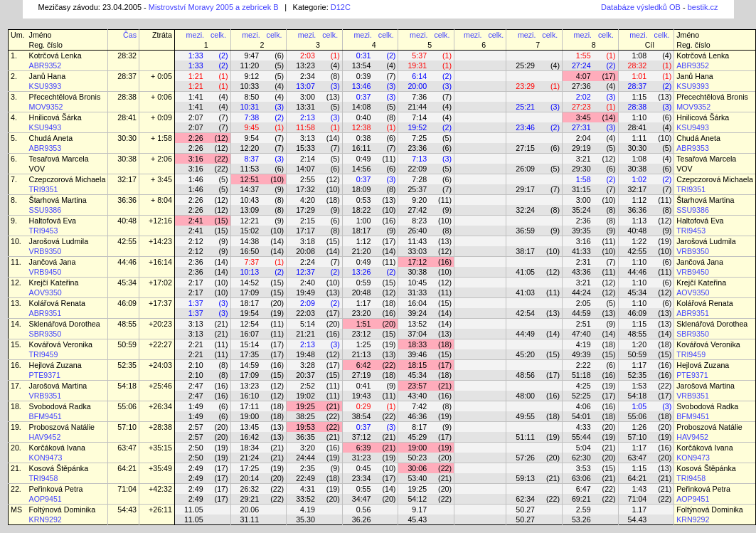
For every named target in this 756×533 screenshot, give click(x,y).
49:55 (525, 416)
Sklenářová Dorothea (65, 324)
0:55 (364, 489)
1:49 (196, 406)
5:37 (419, 56)
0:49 (364, 159)
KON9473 (46, 458)
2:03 (308, 56)
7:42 (419, 406)
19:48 (305, 354)
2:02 (584, 97)
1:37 (196, 303)
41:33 (581, 251)
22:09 (417, 169)
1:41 (196, 97)
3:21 (584, 159)
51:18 (581, 375)
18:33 (417, 344)
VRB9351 (46, 396)
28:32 (127, 56)
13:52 (417, 324)
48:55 (127, 324)
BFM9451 (46, 416)
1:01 (639, 76)
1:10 (639, 117)
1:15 (639, 97)
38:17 (525, 251)
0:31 (364, 56)
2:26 (196, 138)
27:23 (581, 107)
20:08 (305, 251)
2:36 (584, 221)
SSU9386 (46, 210)
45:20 (525, 354)
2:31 (584, 262)
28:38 (127, 97)
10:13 (250, 272)
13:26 (362, 272)
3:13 (308, 138)
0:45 (364, 468)
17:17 (305, 231)
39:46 (417, 354)
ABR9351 (46, 313)
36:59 (525, 231)
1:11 (639, 138)
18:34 (250, 448)
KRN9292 (46, 519)
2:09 (308, 303)
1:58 (584, 179)
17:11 (250, 406)
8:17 (419, 427)
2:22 (584, 365)
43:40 (417, 396)
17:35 (250, 354)
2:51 (584, 324)
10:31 (250, 107)
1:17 (364, 303)
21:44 (417, 107)
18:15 (417, 365)
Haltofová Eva (53, 221)
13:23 (305, 65)
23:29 (525, 86)
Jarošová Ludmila (59, 241)
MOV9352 (46, 107)
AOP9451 (46, 499)
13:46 (362, 86)
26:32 (250, 489)
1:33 (196, 56)
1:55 (584, 56)
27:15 (525, 148)
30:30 (127, 138)
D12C (341, 7)
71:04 (127, 489)
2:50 (196, 448)
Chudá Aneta (51, 138)
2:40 (308, 283)
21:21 (305, 334)
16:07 (250, 334)
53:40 (417, 478)
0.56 (364, 510)
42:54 (525, 313)
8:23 (419, 221)
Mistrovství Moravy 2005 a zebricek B (214, 7)
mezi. (195, 35)
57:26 (525, 458)
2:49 (196, 468)
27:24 (581, 65)
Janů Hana (48, 76)
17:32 (305, 189)
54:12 (417, 499)
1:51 (364, 324)
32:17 (127, 179)
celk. (218, 35)
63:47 (127, 448)
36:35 (305, 437)
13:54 (362, 65)
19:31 (417, 65)
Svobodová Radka (60, 406)
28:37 (127, 76)
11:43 (417, 241)
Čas (130, 35)
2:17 (196, 283)
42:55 (127, 241)
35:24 (581, 210)
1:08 (639, 56)
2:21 (196, 344)
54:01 (581, 416)
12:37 (305, 272)
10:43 (250, 200)
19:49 (305, 292)
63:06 (581, 478)
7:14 (419, 117)
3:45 (584, 117)
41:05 (525, 272)
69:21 (581, 499)
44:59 (581, 313)
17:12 (417, 262)
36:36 (127, 200)
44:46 (127, 262)
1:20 (639, 344)
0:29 (364, 406)
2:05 (584, 303)
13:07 (305, 86)
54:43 (127, 510)
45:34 (127, 283)
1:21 (196, 76)
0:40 (364, 117)
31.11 (250, 519)
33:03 (417, 251)
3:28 (308, 365)
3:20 (308, 448)
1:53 (639, 386)
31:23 (362, 458)
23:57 (417, 386)
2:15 (308, 221)
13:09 (250, 210)
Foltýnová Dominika (63, 510)
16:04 (417, 303)
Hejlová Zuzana (55, 365)
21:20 (362, 251)
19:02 (305, 396)
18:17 (362, 231)
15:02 (250, 231)
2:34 (308, 76)
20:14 (250, 478)
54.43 (638, 519)
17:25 (250, 468)
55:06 (127, 406)
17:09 (250, 292)
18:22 (362, 210)
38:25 (305, 416)
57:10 (127, 427)
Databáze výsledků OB (641, 7)
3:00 (308, 97)
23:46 (525, 127)
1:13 (639, 221)
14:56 (362, 169)
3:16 (196, 159)
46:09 (127, 303)
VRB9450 (46, 272)
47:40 (581, 334)
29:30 (581, 169)
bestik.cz (703, 7)
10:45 (417, 283)
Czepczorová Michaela (68, 179)
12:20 (250, 148)
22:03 (305, 313)
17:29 (305, 210)
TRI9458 (44, 478)
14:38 (250, 241)
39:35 (581, 231)
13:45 (250, 427)
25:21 (525, 107)
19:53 (305, 427)
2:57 (196, 427)
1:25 (364, 344)
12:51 (250, 179)
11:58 (305, 127)
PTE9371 (45, 375)
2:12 (196, 241)
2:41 (196, 221)
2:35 (308, 468)
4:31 (308, 489)
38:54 (362, 416)
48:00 (525, 396)
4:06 (584, 406)
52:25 (581, 396)
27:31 (581, 127)
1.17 (639, 510)
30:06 (417, 468)
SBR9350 (46, 334)
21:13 (362, 354)
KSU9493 (46, 127)
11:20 (250, 65)
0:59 (364, 283)
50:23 (417, 458)
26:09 (525, 169)
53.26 (581, 519)
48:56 (525, 375)
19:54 (250, 313)
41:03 (525, 292)
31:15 (581, 189)
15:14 (250, 344)
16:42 (250, 437)
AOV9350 (46, 292)
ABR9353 (46, 148)
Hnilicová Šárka (55, 117)
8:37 (251, 159)
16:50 (250, 251)
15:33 (305, 148)
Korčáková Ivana (57, 448)
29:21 (250, 499)
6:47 (584, 489)
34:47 (362, 499)
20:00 (417, 86)
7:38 (251, 117)
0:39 (364, 76)
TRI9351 (44, 189)
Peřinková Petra (56, 489)
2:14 (308, 159)
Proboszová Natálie (62, 427)
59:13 (525, 478)
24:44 (305, 458)
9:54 (251, 138)
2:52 (308, 386)
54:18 (127, 386)
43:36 (581, 272)
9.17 (419, 510)
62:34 (525, 499)
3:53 (584, 468)
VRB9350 (46, 251)
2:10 (196, 365)
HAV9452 (45, 437)
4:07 (584, 76)
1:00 (364, 221)
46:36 (417, 416)
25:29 (525, 65)
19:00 (250, 416)
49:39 (581, 354)
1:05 (639, 406)
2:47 (196, 386)
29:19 (581, 148)
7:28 (419, 179)
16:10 (250, 396)
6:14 (419, 76)
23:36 (417, 148)
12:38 (362, 127)
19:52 (417, 127)
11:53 (250, 169)
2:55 (308, 179)
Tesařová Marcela (59, 159)
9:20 (419, 200)
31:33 (417, 292)
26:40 (417, 231)
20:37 (305, 375)
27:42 (417, 210)
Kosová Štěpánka (59, 468)
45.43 (417, 519)
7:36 (419, 97)
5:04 (584, 448)
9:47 (251, 56)
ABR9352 (46, 65)
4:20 (308, 200)
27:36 (581, 86)
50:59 (127, 344)
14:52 (250, 283)
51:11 (525, 437)
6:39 (364, 448)
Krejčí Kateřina (54, 283)
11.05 (194, 510)
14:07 (305, 169)
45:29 (417, 437)
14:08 (362, 107)
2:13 (308, 117)
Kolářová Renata (57, 303)
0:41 (364, 386)
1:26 (639, 427)
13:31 (305, 107)
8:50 (251, 97)
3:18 (308, 241)
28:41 (127, 117)
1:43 (639, 489)
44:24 (581, 292)
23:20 (362, 313)
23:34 (362, 478)
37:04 (417, 334)
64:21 (127, 468)
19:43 (362, 396)
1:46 (196, 179)
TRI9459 (44, 354)
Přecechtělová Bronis (65, 97)
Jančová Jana (53, 262)
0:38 (364, 138)
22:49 (305, 478)
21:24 (250, 458)
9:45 (251, 127)
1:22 (639, 241)
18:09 (362, 189)
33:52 (305, 499)
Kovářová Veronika (61, 344)
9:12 (251, 76)
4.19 (308, 510)
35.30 (305, 519)
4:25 (584, 386)
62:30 (581, 458)
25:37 (417, 189)
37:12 (362, 437)
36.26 (362, 519)
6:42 (364, 365)
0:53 (364, 200)
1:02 (639, 179)
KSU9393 (46, 86)
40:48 (127, 221)
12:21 (250, 221)
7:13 (419, 159)
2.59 (584, 510)
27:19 (362, 375)
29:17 (525, 189)
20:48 (362, 292)
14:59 (250, 365)
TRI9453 (44, 231)
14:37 (250, 189)
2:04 (584, 138)
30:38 (127, 159)
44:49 (525, 334)
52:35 (127, 365)
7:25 (419, 138)
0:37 (364, 97)
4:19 (584, 344)
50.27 (525, 510)
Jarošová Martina (58, 386)
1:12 (639, 200)
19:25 (305, 406)
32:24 (525, 210)
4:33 (584, 427)
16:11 (362, 148)
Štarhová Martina (58, 200)
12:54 (250, 324)
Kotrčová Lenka (55, 56)
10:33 (250, 86)
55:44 (581, 437)
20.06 (250, 510)
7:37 (251, 262)
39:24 (417, 313)
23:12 (362, 334)
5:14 (308, 324)
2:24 (308, 262)
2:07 (196, 117)
